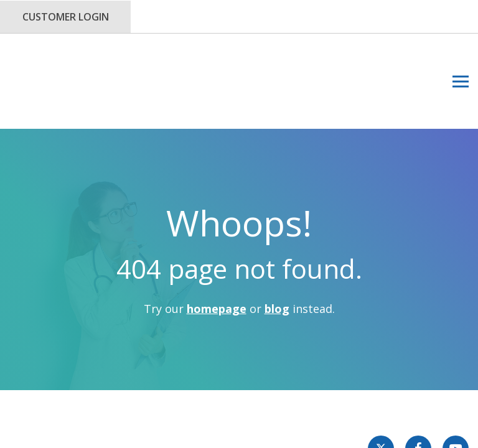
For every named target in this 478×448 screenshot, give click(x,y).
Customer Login (66, 17)
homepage (217, 249)
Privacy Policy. (256, 365)
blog (277, 249)
